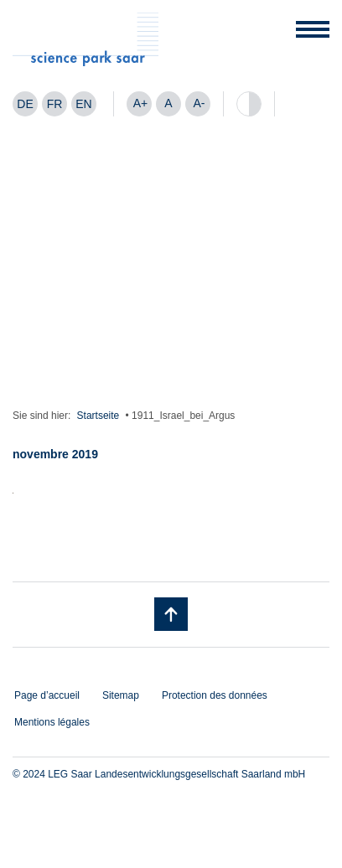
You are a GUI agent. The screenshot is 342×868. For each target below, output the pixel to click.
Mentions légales (52, 722)
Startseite (98, 416)
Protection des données (215, 695)
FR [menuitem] (55, 104)
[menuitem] (25, 104)
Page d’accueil (47, 695)
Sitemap (121, 695)
